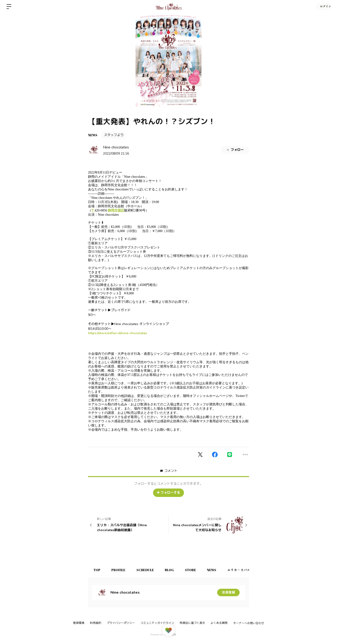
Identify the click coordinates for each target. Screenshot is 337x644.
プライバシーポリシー (121, 623)
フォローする (168, 493)
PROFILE (120, 570)
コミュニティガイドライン (157, 623)
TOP (97, 570)
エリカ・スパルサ (245, 570)
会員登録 (228, 592)
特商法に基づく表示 (192, 623)
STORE (194, 570)
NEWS (93, 135)
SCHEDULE (147, 570)
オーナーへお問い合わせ (249, 623)
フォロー (235, 150)
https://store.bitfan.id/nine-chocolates (117, 333)
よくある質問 (219, 623)
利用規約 (95, 623)
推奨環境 (79, 623)
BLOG (172, 570)
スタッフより (114, 135)
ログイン (323, 7)
